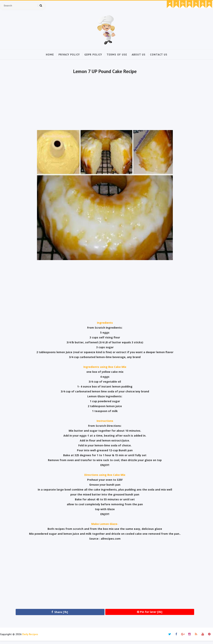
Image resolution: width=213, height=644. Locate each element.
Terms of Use (117, 54)
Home (50, 54)
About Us (139, 54)
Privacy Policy (69, 54)
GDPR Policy (93, 54)
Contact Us (159, 54)
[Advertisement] (104, 104)
